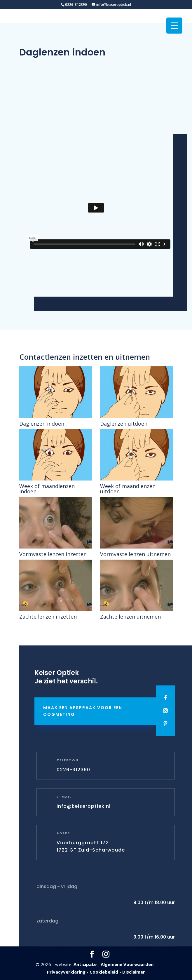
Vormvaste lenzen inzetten (53, 554)
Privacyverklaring (66, 972)
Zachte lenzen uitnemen (130, 617)
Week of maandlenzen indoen (47, 489)
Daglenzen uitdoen (124, 424)
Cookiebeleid (104, 972)
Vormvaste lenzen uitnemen (135, 554)
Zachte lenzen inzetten (48, 617)
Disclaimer (134, 972)
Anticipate (85, 964)
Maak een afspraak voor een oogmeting (83, 711)
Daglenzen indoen (42, 424)
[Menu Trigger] (174, 26)
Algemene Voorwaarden (127, 964)
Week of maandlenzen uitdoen (128, 489)
